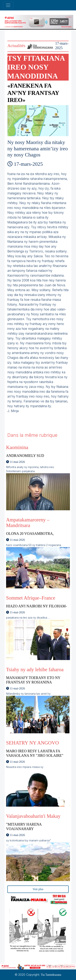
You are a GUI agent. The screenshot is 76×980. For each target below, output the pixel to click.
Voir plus (38, 889)
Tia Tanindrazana (51, 975)
